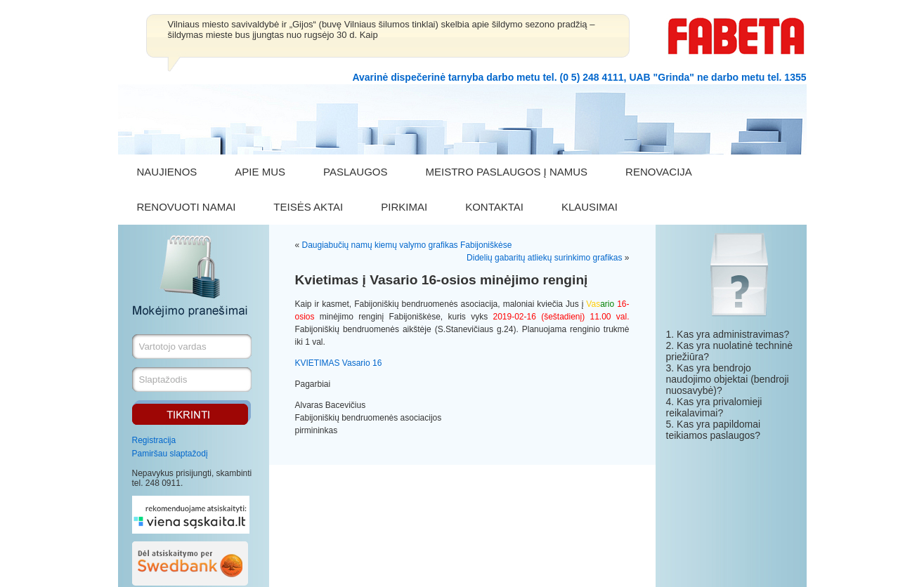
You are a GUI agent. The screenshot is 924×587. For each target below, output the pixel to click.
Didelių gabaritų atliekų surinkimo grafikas (544, 258)
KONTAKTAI (494, 207)
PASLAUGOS (355, 172)
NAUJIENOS (167, 172)
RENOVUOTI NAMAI (187, 207)
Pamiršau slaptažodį (170, 454)
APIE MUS (260, 172)
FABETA (736, 36)
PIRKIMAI (404, 207)
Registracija (154, 440)
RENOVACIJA (659, 172)
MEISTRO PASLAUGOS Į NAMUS (506, 172)
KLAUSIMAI (590, 207)
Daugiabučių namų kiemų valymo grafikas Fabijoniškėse (407, 245)
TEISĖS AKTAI (308, 207)
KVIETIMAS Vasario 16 (339, 363)
